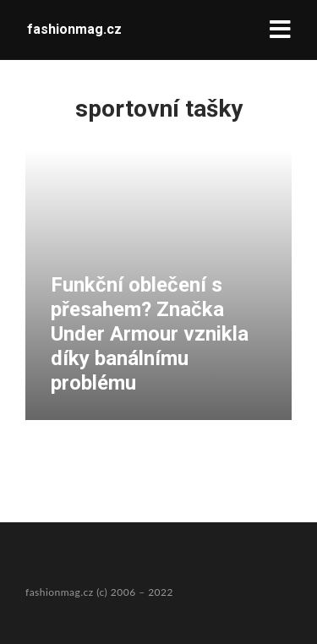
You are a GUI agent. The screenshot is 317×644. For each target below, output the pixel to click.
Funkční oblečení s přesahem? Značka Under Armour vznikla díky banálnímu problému (150, 333)
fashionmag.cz (74, 29)
